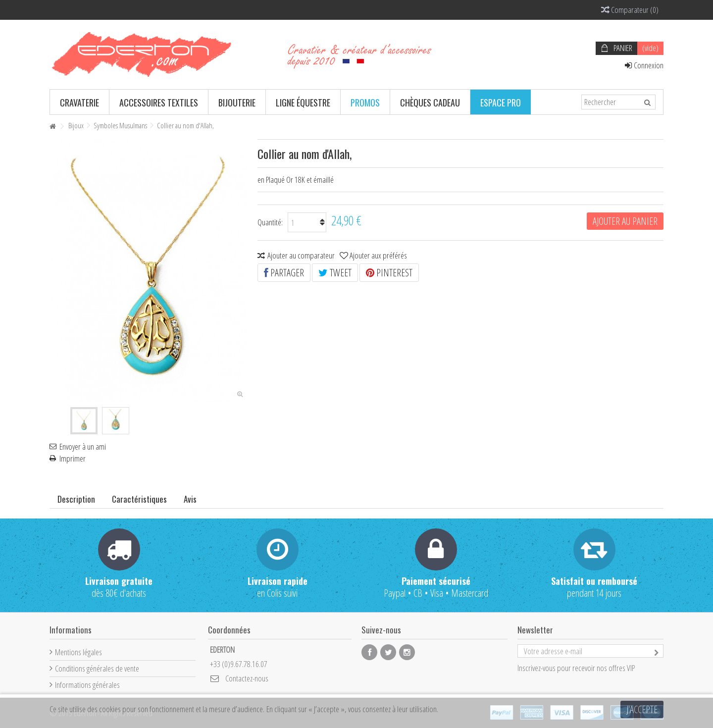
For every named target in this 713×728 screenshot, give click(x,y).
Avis (190, 499)
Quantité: (270, 222)
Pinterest (389, 273)
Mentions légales (78, 652)
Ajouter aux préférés (378, 255)
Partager (284, 273)
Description (76, 499)
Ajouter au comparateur (301, 255)
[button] (79, 102)
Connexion (644, 65)
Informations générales (87, 685)
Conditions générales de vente (97, 668)
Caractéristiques (139, 499)
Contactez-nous (247, 678)
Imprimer (73, 459)
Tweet (335, 273)
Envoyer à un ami (83, 447)
